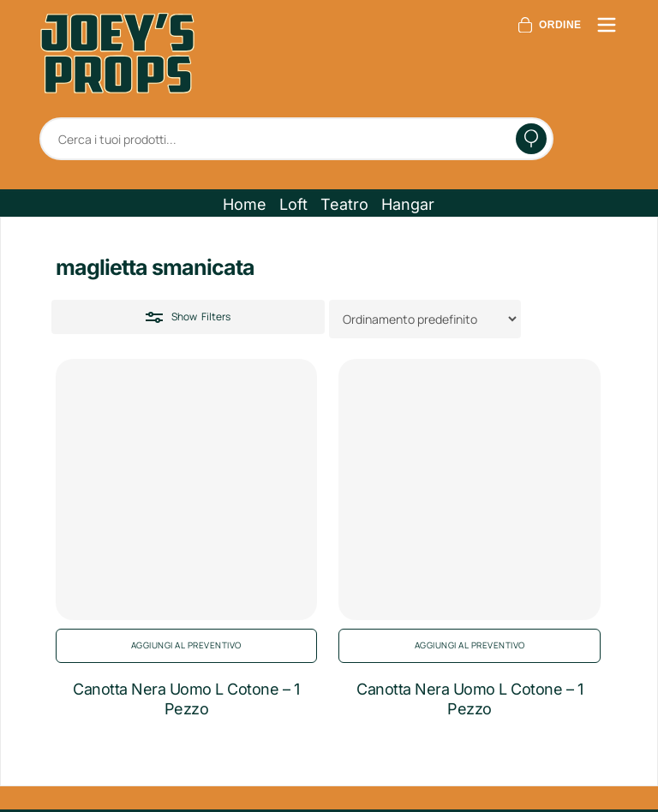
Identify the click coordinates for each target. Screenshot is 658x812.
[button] (245, 205)
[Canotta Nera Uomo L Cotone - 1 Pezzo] (186, 490)
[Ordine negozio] (425, 319)
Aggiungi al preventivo (186, 645)
